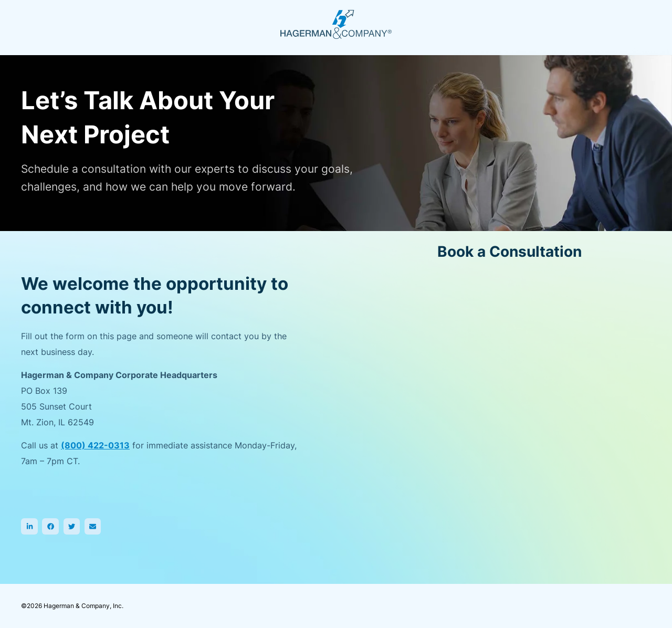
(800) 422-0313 (95, 446)
